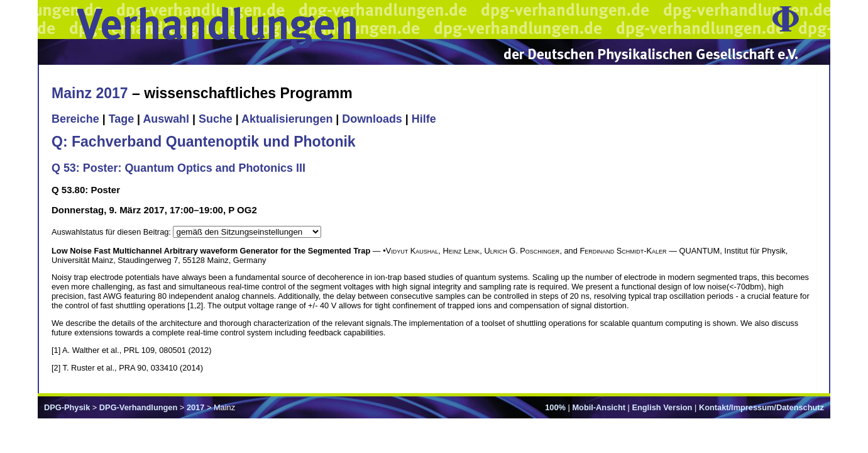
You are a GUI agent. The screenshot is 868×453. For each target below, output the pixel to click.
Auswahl (166, 119)
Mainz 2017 (90, 93)
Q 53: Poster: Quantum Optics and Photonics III (179, 168)
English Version (662, 407)
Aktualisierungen (287, 119)
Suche (216, 119)
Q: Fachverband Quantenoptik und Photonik (204, 142)
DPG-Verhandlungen (138, 407)
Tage (121, 119)
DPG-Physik (67, 407)
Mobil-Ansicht (599, 407)
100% (555, 407)
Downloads (372, 119)
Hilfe (424, 119)
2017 (195, 407)
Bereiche (75, 119)
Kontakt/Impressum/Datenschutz (761, 407)
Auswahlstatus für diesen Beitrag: (112, 232)
